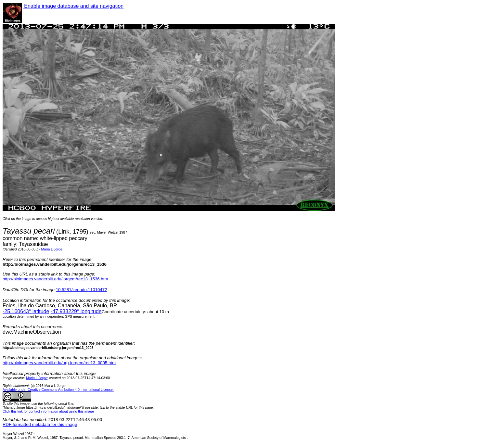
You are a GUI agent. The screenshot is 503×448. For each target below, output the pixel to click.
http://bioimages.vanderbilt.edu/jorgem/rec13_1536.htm (55, 279)
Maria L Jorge (52, 249)
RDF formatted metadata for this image (40, 424)
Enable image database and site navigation (73, 6)
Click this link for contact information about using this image (48, 411)
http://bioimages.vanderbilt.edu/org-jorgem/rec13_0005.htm (59, 363)
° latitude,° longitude (52, 311)
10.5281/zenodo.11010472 (82, 290)
